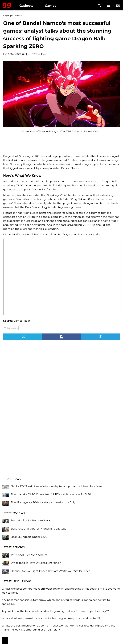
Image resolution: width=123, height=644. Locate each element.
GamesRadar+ (22, 321)
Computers (12, 328)
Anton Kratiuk (17, 54)
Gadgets (26, 6)
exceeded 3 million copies (71, 160)
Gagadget (7, 5)
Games (51, 6)
